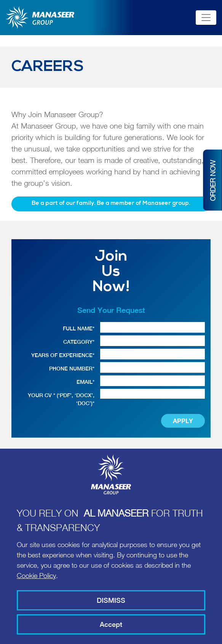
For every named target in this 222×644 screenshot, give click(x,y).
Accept (111, 624)
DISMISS (111, 600)
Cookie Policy (36, 576)
